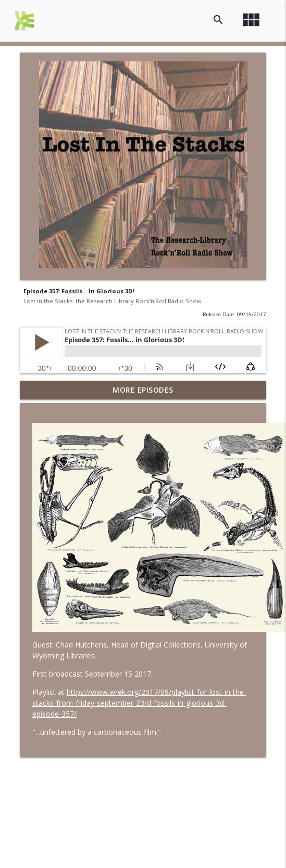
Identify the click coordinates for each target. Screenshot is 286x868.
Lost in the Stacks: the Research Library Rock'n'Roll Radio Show (113, 301)
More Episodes (143, 390)
